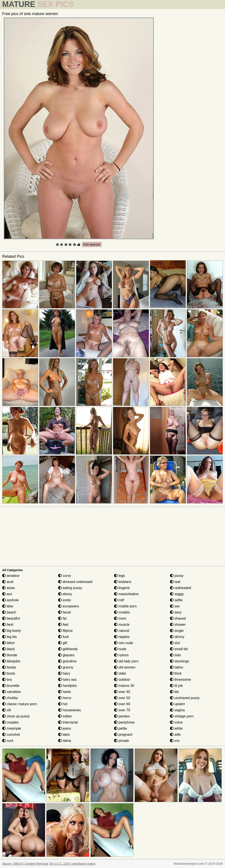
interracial (68, 722)
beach (9, 612)
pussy (177, 576)
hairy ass (67, 680)
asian (9, 588)
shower (178, 625)
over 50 (122, 698)
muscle (122, 625)
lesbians (123, 582)
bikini (8, 643)
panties (122, 716)
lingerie (122, 588)
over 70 (122, 710)
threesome (180, 680)
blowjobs (11, 661)
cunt (8, 741)
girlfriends (68, 649)
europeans (69, 606)
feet (63, 625)
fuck (64, 637)
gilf (63, 643)
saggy (177, 594)
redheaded (181, 588)
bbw (8, 606)
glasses (66, 655)
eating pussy (70, 588)
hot (63, 704)
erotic (65, 600)
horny (65, 698)
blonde (10, 655)
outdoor (122, 680)
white (176, 728)
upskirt (177, 704)
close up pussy (16, 716)
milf (119, 600)
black (9, 649)
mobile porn (125, 606)
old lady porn (126, 661)
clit (7, 710)
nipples (122, 637)
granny (66, 667)
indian (65, 716)
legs (119, 576)
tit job (176, 686)
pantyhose (124, 722)
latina (65, 741)
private (121, 741)
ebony (65, 594)
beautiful (11, 618)
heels (65, 692)
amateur (11, 576)
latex (64, 735)
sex (175, 606)
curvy (65, 576)
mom (120, 618)
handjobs (67, 686)
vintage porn (182, 716)
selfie (176, 600)
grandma (67, 661)
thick (176, 673)
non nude (124, 643)
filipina (65, 631)
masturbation (126, 594)
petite (121, 728)
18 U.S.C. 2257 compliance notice (72, 864)
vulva (176, 722)
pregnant (123, 735)
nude (120, 649)
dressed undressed (75, 582)
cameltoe (11, 692)
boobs (9, 667)
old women (125, 667)
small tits (179, 649)
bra (7, 680)
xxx (175, 741)
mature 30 (124, 686)
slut (175, 643)
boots (9, 673)
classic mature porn (20, 704)
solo (175, 655)
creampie (12, 728)
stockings (179, 661)
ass (7, 594)
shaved (178, 618)
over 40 (122, 692)
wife (175, 735)
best (8, 625)
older (120, 673)
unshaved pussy (185, 698)
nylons (121, 655)
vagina (177, 710)
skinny (177, 637)
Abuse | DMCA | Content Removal (25, 864)
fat (62, 618)
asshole (10, 600)
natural (122, 631)
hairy (64, 673)
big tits (10, 637)
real (175, 582)
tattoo (177, 667)
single (177, 631)
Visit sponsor (92, 244)
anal (8, 582)
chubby (10, 698)
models (122, 612)
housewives (69, 710)
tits (174, 692)
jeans (65, 728)
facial (64, 612)
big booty (11, 631)
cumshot (11, 735)
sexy (176, 612)
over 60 (122, 704)
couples (10, 722)
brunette (11, 686)
